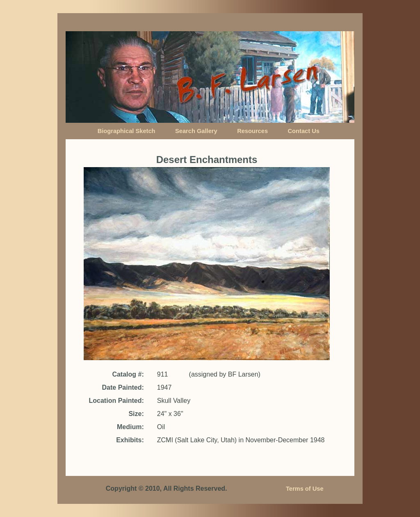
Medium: (130, 427)
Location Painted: (116, 401)
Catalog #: (128, 374)
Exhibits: (130, 440)
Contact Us (304, 131)
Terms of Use (305, 489)
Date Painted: (123, 387)
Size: (136, 414)
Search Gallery (196, 131)
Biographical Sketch (127, 131)
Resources (252, 131)
